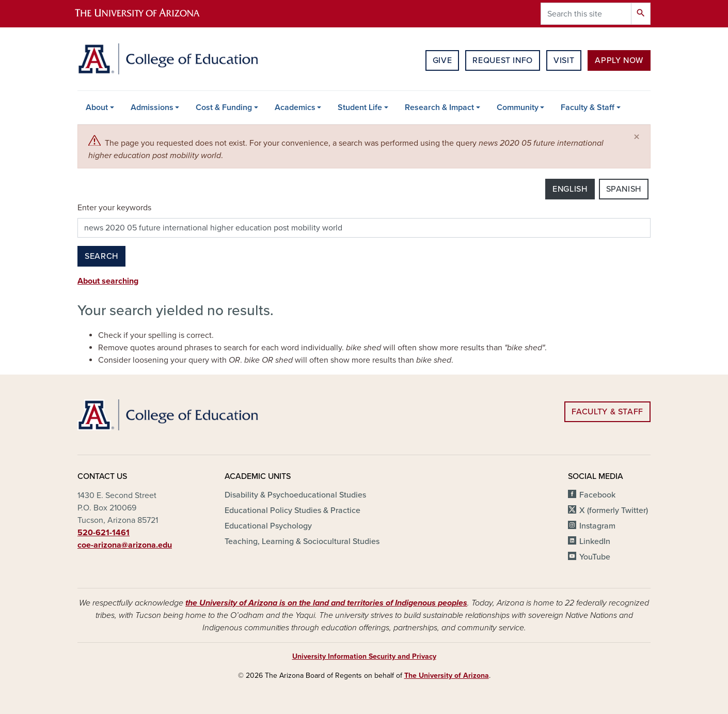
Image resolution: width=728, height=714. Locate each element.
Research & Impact (439, 107)
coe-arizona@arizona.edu (125, 545)
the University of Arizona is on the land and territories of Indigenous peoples (326, 603)
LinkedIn (595, 541)
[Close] (637, 137)
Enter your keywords (114, 208)
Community (518, 107)
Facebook (597, 495)
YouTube (595, 557)
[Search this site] (586, 14)
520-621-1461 (104, 533)
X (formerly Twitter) (614, 510)
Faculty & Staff (588, 107)
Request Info (503, 60)
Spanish (624, 189)
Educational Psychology (268, 526)
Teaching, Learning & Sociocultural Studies (302, 541)
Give (442, 60)
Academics (295, 107)
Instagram (597, 526)
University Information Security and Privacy (364, 656)
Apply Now (619, 60)
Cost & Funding (224, 107)
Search (101, 256)
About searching (108, 281)
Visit (564, 60)
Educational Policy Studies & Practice (292, 510)
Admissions (152, 107)
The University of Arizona (447, 676)
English (570, 189)
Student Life (360, 107)
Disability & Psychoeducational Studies (295, 495)
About (97, 107)
